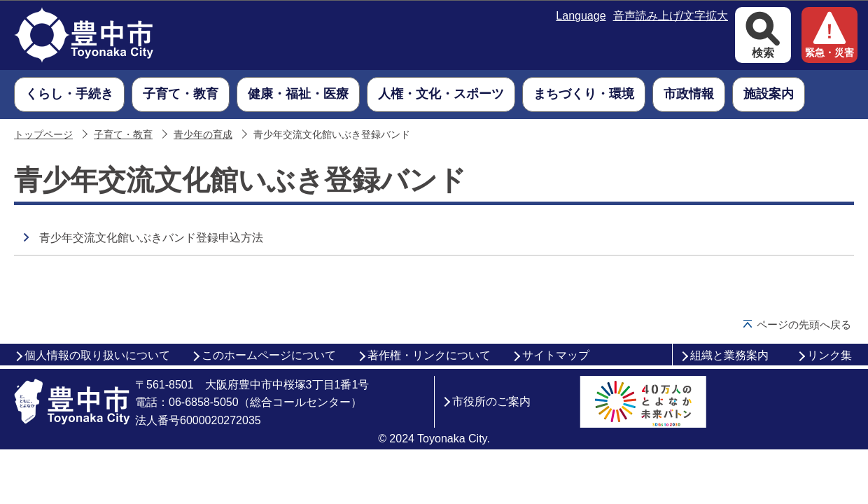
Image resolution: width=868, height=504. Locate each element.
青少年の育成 (203, 135)
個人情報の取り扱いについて (97, 355)
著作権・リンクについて (429, 355)
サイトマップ (556, 355)
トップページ (43, 135)
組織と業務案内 (729, 355)
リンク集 (829, 355)
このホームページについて (269, 355)
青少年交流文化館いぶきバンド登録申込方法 (151, 238)
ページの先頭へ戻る (804, 324)
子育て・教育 (123, 135)
